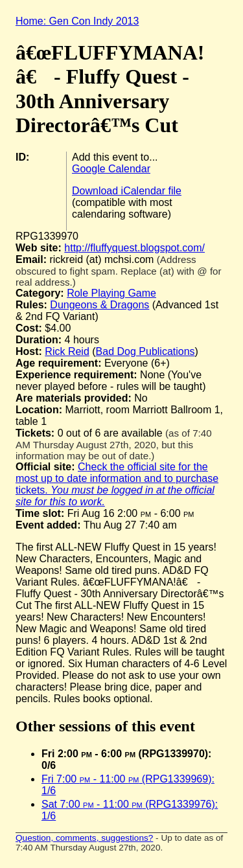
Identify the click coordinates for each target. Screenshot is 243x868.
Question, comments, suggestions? (84, 838)
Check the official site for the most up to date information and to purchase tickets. (117, 484)
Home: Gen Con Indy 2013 (77, 21)
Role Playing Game (111, 293)
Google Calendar (111, 169)
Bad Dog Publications (145, 351)
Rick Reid (67, 351)
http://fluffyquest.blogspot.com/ (134, 248)
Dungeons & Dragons (99, 305)
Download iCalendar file (127, 191)
